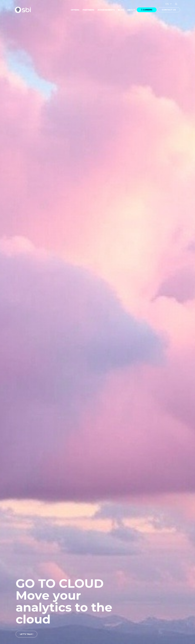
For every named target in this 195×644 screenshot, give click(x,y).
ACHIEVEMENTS (106, 10)
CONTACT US (169, 10)
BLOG (121, 10)
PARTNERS (88, 10)
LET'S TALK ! (26, 634)
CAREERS (148, 10)
